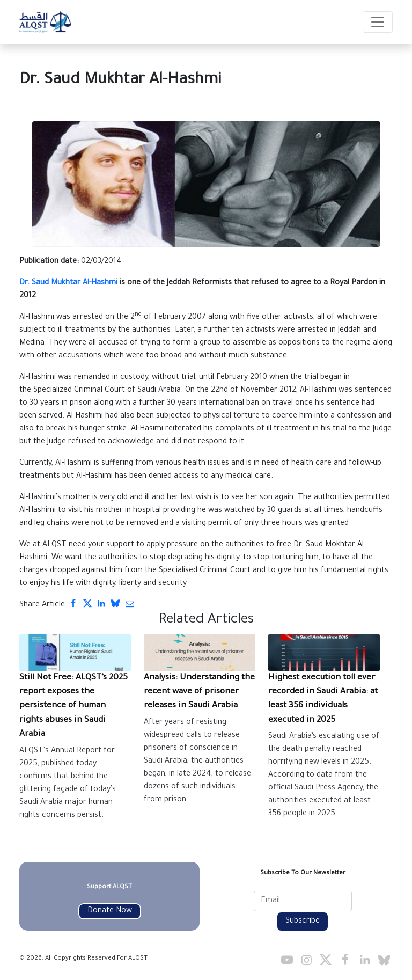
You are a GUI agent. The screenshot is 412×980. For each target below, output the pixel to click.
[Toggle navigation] (378, 22)
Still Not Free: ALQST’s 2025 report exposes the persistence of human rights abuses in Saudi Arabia (73, 707)
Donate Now (110, 911)
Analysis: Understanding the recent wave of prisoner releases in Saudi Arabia (199, 692)
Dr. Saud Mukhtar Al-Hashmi (68, 283)
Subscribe (303, 922)
